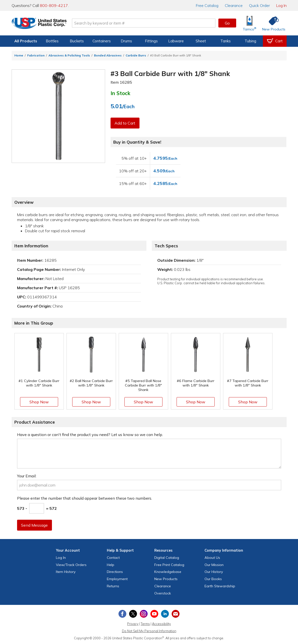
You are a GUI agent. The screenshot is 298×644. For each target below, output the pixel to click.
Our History (214, 572)
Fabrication (36, 55)
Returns (113, 586)
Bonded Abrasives (108, 55)
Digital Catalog (167, 558)
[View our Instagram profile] (144, 614)
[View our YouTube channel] (154, 614)
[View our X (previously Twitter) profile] (133, 614)
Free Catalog (169, 565)
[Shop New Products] (272, 23)
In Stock (120, 93)
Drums (126, 41)
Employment (117, 579)
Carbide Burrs (136, 55)
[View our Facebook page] (122, 614)
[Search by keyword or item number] (145, 23)
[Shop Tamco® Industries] (250, 23)
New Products (166, 579)
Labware (176, 41)
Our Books (213, 579)
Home (19, 55)
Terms (145, 624)
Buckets (77, 41)
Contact (113, 558)
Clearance (234, 5)
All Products (26, 41)
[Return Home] (41, 24)
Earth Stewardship (220, 586)
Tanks (226, 41)
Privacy (133, 624)
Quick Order (259, 5)
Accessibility (161, 624)
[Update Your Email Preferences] (176, 614)
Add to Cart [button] (125, 123)
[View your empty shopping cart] (275, 41)
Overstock (163, 593)
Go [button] (227, 23)
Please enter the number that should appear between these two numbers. (85, 498)
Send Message (35, 525)
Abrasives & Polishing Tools (69, 55)
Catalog (207, 5)
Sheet (201, 41)
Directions (115, 572)
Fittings (151, 41)
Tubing (250, 41)
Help (111, 565)
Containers (102, 41)
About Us (212, 558)
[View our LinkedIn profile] (165, 614)
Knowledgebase (168, 572)
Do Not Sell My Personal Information (149, 631)
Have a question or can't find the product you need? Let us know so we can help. (90, 435)
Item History (66, 572)
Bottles (52, 41)
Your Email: (27, 476)
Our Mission (214, 565)
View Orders (71, 565)
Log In (281, 5)
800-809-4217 (54, 5)
